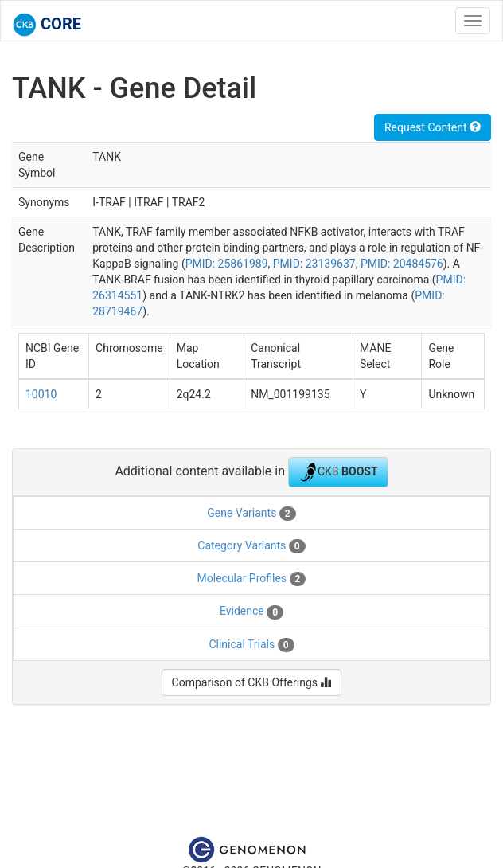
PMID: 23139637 (314, 264)
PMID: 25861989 (227, 264)
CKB (338, 472)
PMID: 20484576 (402, 264)
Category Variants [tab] (251, 546)
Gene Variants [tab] (251, 514)
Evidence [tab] (251, 612)
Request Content (433, 127)
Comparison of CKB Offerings (252, 682)
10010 (41, 394)
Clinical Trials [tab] (251, 645)
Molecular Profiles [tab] (252, 579)
